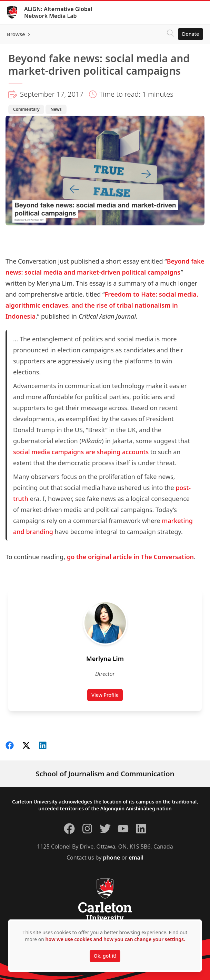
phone (112, 857)
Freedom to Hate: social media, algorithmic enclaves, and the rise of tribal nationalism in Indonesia (102, 305)
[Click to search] (170, 34)
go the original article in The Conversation (130, 557)
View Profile (107, 696)
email (136, 857)
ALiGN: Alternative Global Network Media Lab (58, 12)
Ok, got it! (105, 956)
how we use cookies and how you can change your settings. (115, 939)
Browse (16, 34)
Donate (191, 34)
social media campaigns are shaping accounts (81, 452)
